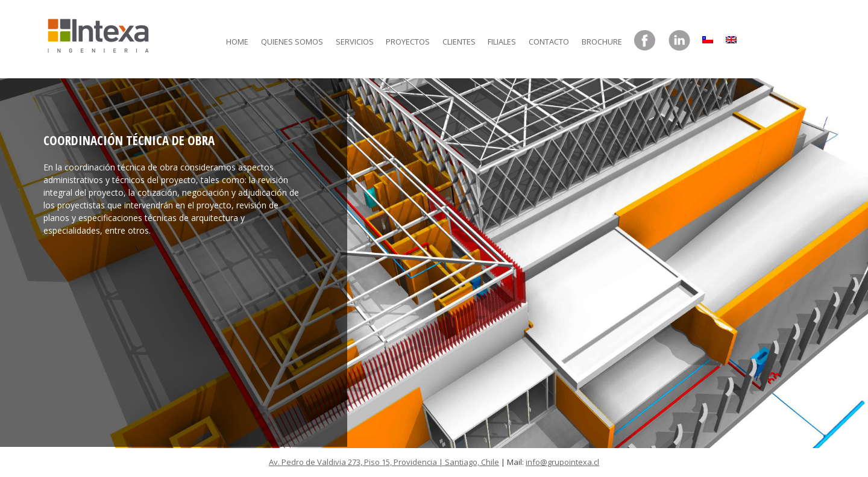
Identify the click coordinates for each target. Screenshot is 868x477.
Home (237, 42)
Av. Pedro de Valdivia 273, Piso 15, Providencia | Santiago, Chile (384, 462)
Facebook (645, 41)
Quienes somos (292, 42)
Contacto (549, 42)
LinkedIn (679, 41)
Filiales (502, 42)
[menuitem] (708, 37)
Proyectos (408, 42)
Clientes (459, 42)
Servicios (355, 42)
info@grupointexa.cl (562, 462)
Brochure (602, 42)
